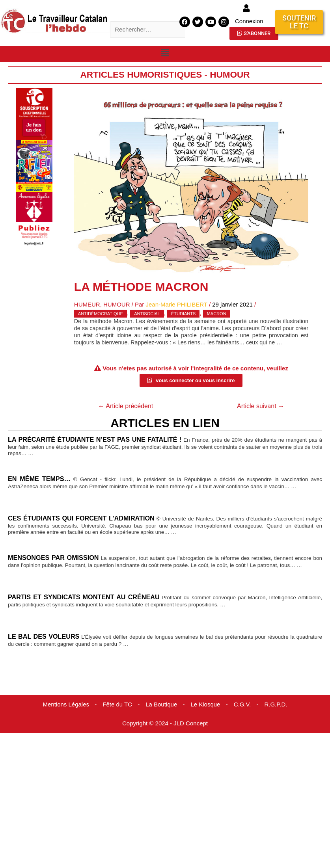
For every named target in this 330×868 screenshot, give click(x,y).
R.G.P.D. (276, 704)
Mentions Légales (66, 704)
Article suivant (261, 406)
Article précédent (126, 406)
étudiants (183, 314)
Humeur (87, 304)
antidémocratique (101, 314)
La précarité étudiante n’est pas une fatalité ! (95, 439)
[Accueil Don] (34, 114)
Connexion (249, 21)
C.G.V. (242, 704)
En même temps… (39, 479)
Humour (230, 75)
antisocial (147, 314)
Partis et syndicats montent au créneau (84, 597)
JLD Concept (191, 723)
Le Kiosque (205, 704)
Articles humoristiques (141, 75)
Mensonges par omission (53, 558)
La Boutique (161, 704)
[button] (165, 53)
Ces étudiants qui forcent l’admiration (81, 518)
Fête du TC (117, 704)
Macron (217, 314)
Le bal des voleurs (44, 636)
